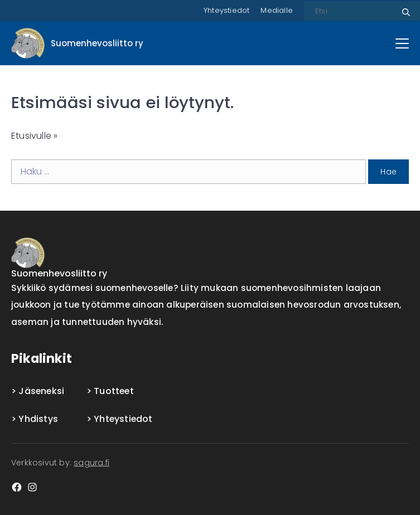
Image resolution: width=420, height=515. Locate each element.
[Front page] (77, 43)
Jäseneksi (41, 391)
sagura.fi (91, 463)
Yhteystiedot (226, 10)
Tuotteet (114, 391)
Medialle (277, 10)
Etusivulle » (34, 136)
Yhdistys (38, 419)
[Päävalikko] (402, 43)
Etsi (404, 8)
